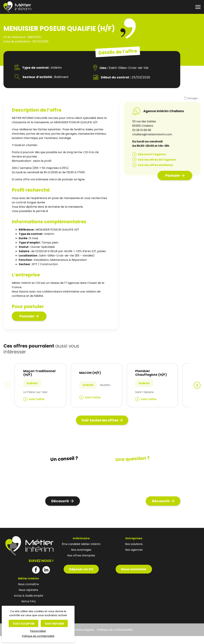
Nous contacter (134, 569)
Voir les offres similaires (155, 165)
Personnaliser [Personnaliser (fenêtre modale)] (38, 631)
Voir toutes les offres (100, 420)
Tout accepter (23, 624)
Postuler (27, 316)
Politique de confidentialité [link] (38, 636)
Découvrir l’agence (152, 154)
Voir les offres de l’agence (157, 160)
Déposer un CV (81, 569)
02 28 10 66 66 (142, 130)
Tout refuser (54, 624)
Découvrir (60, 501)
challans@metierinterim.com (152, 134)
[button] (191, 98)
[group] (40, 385)
